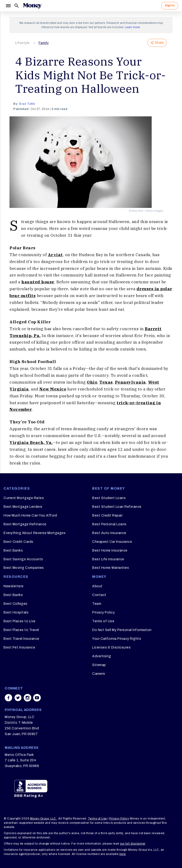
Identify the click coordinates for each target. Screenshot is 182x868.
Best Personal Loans (109, 524)
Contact (99, 595)
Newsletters (14, 586)
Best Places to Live (20, 621)
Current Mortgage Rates (24, 498)
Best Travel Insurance (21, 639)
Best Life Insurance (108, 559)
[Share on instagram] (27, 698)
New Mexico (53, 389)
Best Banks (13, 550)
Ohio (92, 382)
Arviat (55, 255)
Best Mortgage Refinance (25, 524)
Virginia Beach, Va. (31, 443)
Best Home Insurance (110, 550)
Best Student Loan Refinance (117, 507)
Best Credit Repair (107, 515)
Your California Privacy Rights (117, 639)
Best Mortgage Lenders (23, 507)
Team (97, 604)
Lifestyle (22, 43)
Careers (99, 674)
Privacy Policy (103, 612)
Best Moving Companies (24, 568)
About (97, 586)
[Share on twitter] (18, 698)
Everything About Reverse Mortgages (34, 533)
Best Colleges (16, 604)
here (123, 854)
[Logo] (32, 6)
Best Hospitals (16, 612)
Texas (106, 382)
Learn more (132, 27)
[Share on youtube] (37, 698)
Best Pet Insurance (19, 647)
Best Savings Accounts (23, 559)
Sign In (170, 5)
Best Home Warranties (111, 568)
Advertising (102, 656)
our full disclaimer (133, 844)
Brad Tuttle (27, 104)
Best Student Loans (109, 498)
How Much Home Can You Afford (30, 515)
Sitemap (99, 665)
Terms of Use (103, 621)
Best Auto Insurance (109, 533)
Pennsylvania (130, 382)
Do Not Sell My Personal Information (122, 630)
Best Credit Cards (18, 542)
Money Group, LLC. (43, 819)
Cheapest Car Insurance (112, 542)
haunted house (38, 282)
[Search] (17, 6)
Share (157, 43)
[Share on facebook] (9, 698)
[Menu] (8, 6)
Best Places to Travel (21, 630)
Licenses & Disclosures (111, 647)
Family (44, 43)
